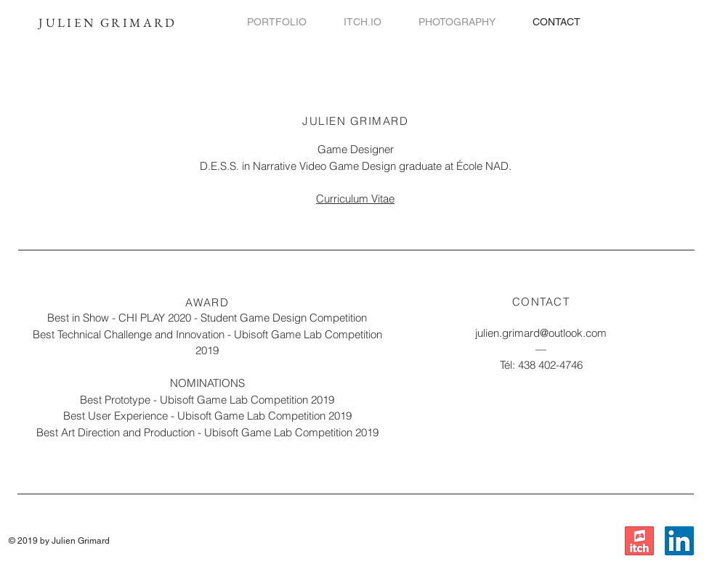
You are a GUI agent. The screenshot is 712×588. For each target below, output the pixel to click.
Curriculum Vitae (355, 199)
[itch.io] (639, 541)
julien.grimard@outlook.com (541, 333)
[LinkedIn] (679, 541)
